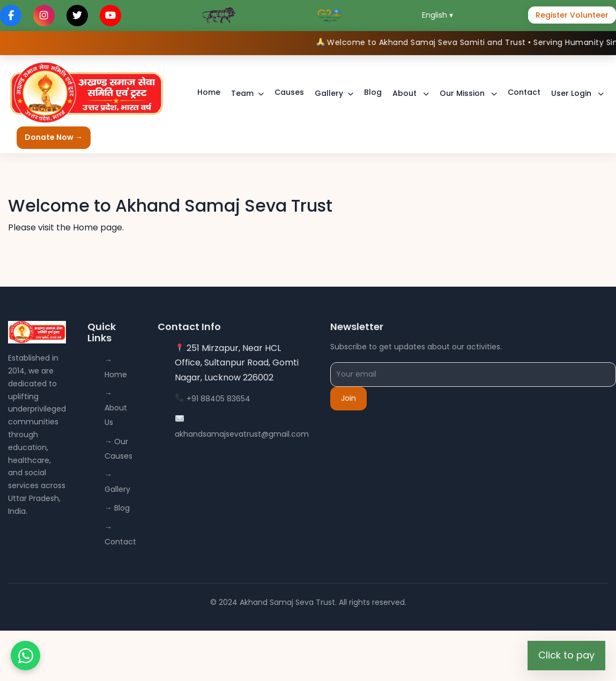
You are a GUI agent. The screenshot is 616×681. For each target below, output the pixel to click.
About (406, 93)
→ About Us (116, 408)
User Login (572, 93)
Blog (373, 92)
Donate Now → (54, 137)
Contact (524, 92)
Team (242, 93)
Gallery (329, 93)
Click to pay (566, 655)
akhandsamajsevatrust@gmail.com (242, 434)
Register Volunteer (572, 15)
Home (209, 92)
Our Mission (463, 93)
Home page (98, 227)
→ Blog (117, 508)
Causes (289, 92)
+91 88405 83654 (218, 399)
